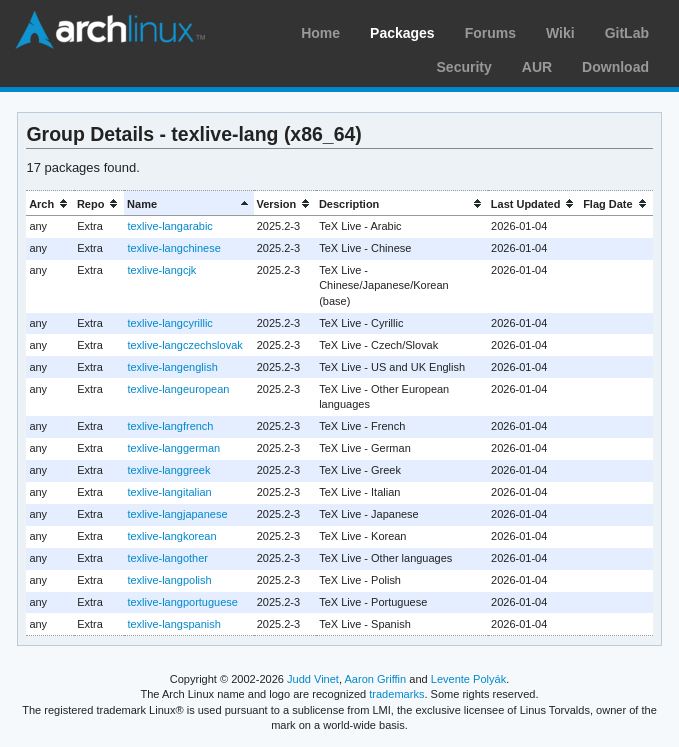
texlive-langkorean (171, 536)
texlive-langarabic (169, 226)
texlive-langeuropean (178, 389)
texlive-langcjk (161, 270)
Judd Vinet (313, 679)
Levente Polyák (468, 679)
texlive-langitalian (169, 492)
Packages (402, 33)
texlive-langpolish (169, 580)
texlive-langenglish (172, 367)
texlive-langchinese (173, 248)
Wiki (560, 33)
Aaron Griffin (375, 679)
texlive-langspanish (173, 624)
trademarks (396, 694)
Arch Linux (110, 30)
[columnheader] (50, 203)
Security (464, 67)
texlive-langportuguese (182, 602)
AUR (537, 67)
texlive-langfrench (170, 426)
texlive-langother (167, 558)
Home (320, 33)
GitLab (627, 33)
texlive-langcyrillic (169, 323)
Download (615, 67)
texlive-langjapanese (177, 514)
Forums (490, 33)
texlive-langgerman (173, 448)
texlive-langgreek (168, 470)
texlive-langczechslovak (184, 345)
